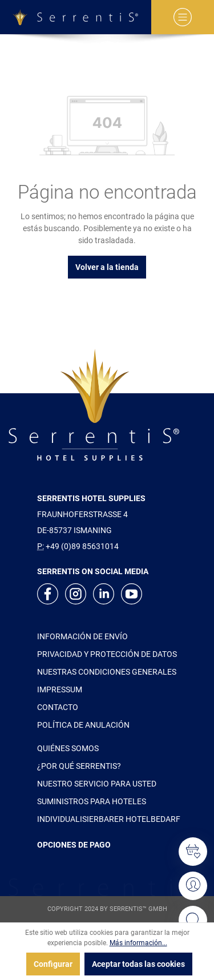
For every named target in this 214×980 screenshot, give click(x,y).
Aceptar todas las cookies (138, 964)
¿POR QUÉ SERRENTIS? (79, 766)
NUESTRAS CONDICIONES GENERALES (107, 672)
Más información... (138, 943)
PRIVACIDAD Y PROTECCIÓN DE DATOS (107, 654)
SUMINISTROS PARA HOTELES (92, 801)
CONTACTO (58, 707)
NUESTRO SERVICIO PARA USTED (97, 784)
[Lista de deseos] (193, 852)
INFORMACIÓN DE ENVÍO (82, 636)
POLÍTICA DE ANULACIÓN (83, 725)
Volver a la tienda (107, 267)
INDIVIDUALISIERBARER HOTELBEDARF (109, 819)
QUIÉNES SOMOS (68, 748)
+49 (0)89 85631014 (82, 546)
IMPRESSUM (60, 689)
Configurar (53, 964)
